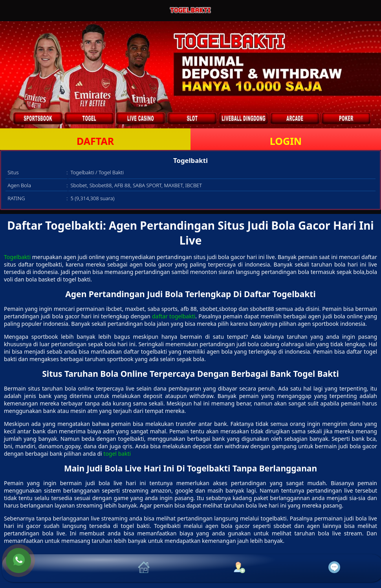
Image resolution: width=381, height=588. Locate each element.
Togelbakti (17, 257)
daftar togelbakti (174, 316)
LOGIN (286, 141)
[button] (50, 568)
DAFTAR (95, 141)
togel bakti (117, 454)
